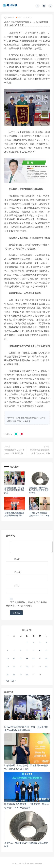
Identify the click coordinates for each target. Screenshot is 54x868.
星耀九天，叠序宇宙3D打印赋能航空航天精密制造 (39, 490)
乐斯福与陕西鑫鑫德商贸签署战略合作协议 (14, 514)
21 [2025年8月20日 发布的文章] (21, 667)
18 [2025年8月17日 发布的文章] (47, 659)
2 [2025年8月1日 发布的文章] (33, 642)
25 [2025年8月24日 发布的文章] (47, 667)
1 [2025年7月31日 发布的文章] (27, 642)
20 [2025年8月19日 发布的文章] (14, 667)
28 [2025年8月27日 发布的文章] (21, 675)
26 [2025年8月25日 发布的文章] (8, 675)
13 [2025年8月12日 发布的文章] (14, 659)
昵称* (17, 559)
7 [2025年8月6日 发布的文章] (21, 651)
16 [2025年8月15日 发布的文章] (34, 659)
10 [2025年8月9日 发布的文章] (40, 651)
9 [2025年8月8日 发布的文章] (33, 651)
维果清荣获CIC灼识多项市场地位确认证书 (40, 452)
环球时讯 (9, 18)
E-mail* (18, 572)
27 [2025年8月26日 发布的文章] (14, 675)
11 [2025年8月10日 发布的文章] (47, 651)
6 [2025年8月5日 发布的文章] (14, 651)
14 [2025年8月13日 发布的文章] (21, 659)
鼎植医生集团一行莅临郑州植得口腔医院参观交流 (14, 490)
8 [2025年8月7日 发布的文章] (27, 651)
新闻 (19, 18)
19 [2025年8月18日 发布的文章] (8, 667)
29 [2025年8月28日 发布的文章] (27, 675)
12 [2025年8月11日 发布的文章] (8, 659)
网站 (17, 585)
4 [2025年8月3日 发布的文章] (46, 642)
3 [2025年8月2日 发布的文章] (40, 642)
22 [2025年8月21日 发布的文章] (27, 667)
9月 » (13, 681)
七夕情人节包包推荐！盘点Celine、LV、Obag (39, 514)
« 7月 (7, 681)
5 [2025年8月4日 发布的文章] (8, 651)
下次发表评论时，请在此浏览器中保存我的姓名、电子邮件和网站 (27, 604)
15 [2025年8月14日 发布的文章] (27, 659)
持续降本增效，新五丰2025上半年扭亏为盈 (14, 452)
